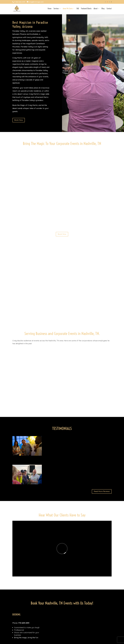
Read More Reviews (102, 491)
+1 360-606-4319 (20, 2)
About (96, 9)
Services (56, 9)
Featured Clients (86, 9)
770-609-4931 (24, 623)
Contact (109, 9)
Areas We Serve (68, 9)
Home (50, 9)
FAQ (78, 9)
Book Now (19, 120)
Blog (103, 9)
